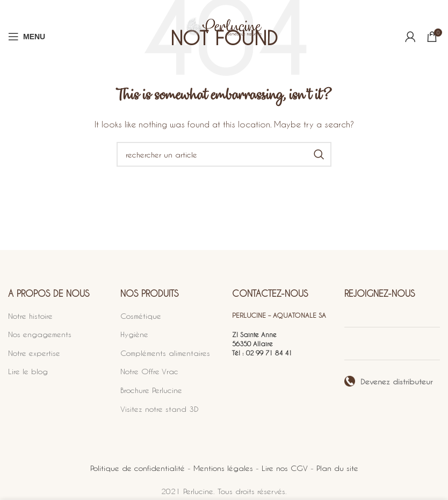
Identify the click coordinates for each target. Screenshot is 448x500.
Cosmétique (141, 316)
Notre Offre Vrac (149, 371)
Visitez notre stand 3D (160, 409)
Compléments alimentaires (165, 353)
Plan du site (337, 468)
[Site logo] (224, 36)
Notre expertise (34, 353)
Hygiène (134, 334)
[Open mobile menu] (27, 37)
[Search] (224, 154)
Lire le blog (28, 371)
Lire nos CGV (285, 468)
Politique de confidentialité (138, 468)
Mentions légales (223, 468)
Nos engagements (40, 334)
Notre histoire (30, 316)
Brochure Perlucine (151, 390)
